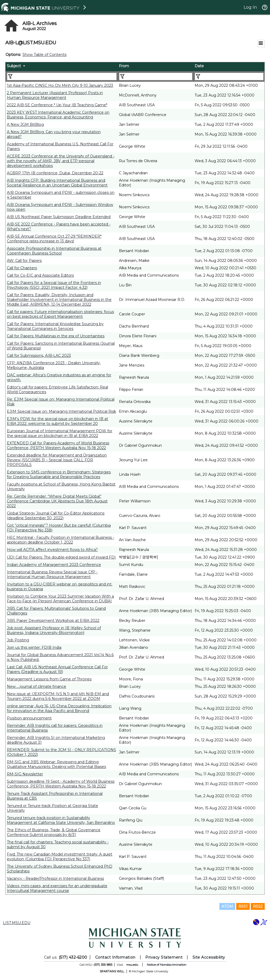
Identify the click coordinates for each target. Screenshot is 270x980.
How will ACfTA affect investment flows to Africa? (52, 550)
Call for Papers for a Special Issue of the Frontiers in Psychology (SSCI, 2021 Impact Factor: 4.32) (54, 285)
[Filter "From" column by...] (156, 76)
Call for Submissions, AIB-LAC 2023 (39, 356)
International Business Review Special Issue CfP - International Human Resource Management (52, 574)
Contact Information (115, 957)
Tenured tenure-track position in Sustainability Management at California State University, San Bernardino (61, 820)
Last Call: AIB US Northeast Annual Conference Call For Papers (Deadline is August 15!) (57, 669)
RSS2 (258, 906)
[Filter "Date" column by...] (229, 76)
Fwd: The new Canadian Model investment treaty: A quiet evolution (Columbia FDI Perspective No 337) (60, 857)
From (124, 66)
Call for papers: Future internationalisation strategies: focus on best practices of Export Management (60, 314)
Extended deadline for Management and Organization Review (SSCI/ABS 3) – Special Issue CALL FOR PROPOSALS (57, 460)
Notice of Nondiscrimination (167, 965)
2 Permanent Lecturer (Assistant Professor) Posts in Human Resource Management (55, 95)
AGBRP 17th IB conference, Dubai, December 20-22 (55, 173)
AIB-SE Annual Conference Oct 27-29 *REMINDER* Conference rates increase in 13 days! (54, 239)
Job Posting (18, 640)
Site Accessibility (209, 957)
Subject (14, 66)
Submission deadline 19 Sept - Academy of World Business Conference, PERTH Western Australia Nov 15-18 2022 (61, 784)
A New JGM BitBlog (25, 124)
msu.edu (132, 965)
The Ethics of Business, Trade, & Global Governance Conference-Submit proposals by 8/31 (54, 832)
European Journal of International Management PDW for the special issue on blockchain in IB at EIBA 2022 (60, 433)
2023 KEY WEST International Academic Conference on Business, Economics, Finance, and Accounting (58, 115)
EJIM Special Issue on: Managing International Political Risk (61, 411)
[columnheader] (62, 67)
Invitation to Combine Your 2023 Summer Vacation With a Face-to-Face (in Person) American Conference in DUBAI (60, 599)
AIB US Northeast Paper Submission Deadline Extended (59, 217)
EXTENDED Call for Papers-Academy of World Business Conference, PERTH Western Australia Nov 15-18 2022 (58, 445)
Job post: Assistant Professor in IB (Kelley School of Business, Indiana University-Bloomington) (54, 630)
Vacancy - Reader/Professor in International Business (55, 878)
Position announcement (29, 718)
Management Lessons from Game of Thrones (49, 679)
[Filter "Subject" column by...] (62, 76)
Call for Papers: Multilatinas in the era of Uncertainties (56, 336)
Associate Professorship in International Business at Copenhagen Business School (54, 251)
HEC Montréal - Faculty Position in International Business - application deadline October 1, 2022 (61, 540)
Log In (250, 7)
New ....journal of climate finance (37, 686)
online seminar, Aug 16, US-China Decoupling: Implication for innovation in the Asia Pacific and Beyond (59, 708)
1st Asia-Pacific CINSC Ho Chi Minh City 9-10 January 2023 (60, 85)
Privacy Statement (164, 957)
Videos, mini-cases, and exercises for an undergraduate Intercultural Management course (57, 888)
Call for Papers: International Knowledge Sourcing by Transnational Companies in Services (55, 326)
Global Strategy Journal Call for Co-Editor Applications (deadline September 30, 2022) (56, 516)
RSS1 (243, 906)
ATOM (227, 906)
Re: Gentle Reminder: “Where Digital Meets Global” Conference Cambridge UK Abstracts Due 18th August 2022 (57, 501)
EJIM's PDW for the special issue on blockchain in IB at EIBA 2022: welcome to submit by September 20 (57, 421)
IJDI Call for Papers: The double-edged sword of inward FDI (61, 557)
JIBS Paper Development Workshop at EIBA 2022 (53, 621)
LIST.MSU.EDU (17, 923)
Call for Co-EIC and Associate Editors (40, 275)
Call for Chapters (22, 268)
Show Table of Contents (44, 55)
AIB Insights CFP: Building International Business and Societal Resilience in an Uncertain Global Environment (57, 183)
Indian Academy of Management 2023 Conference (54, 565)
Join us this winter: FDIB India (34, 647)
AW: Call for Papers (24, 261)
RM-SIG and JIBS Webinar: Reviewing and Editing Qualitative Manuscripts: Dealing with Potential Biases (56, 764)
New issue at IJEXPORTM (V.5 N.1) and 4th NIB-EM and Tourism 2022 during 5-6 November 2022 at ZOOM (58, 696)
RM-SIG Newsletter (25, 774)
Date (199, 66)
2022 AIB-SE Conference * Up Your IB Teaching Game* (57, 105)
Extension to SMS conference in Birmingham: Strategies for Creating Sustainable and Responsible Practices (59, 474)
